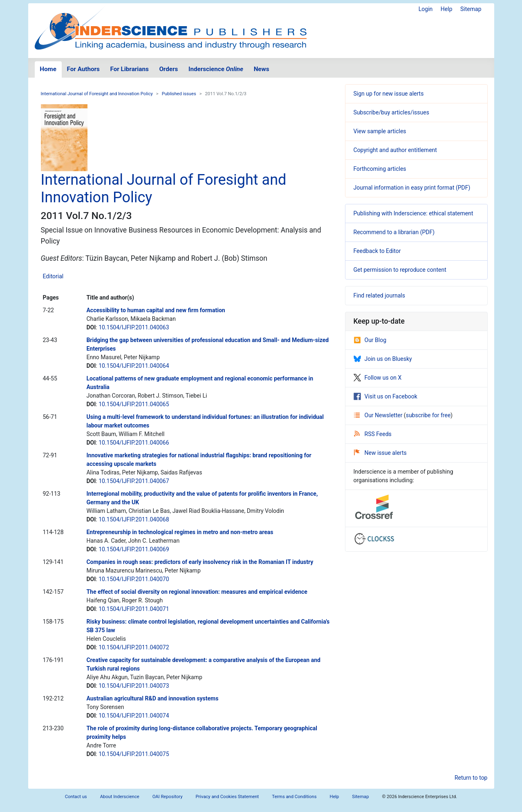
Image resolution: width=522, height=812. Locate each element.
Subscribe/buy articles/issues (391, 112)
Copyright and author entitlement (395, 150)
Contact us (76, 797)
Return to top (471, 778)
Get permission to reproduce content (400, 270)
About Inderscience (120, 797)
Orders (168, 69)
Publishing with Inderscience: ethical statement (413, 213)
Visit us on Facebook (385, 396)
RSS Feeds (373, 434)
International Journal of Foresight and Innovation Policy (97, 94)
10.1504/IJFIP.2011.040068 (134, 519)
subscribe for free (428, 415)
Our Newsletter (379, 415)
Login (426, 9)
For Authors (83, 69)
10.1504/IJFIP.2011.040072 (134, 647)
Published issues (179, 94)
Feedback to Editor (377, 251)
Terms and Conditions (294, 797)
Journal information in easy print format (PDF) (412, 188)
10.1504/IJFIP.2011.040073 (134, 686)
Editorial (53, 276)
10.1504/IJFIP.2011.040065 (134, 404)
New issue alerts (380, 453)
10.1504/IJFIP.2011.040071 (134, 609)
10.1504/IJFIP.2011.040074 (134, 716)
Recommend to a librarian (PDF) (394, 232)
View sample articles (380, 131)
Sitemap (471, 9)
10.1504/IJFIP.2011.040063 (134, 327)
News (262, 69)
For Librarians (129, 69)
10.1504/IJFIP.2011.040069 (134, 549)
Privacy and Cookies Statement (227, 797)
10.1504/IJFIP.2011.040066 (134, 443)
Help (447, 9)
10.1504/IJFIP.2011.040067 (134, 481)
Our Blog (370, 340)
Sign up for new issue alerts (389, 94)
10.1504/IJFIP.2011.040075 (134, 754)
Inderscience (216, 69)
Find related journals (379, 295)
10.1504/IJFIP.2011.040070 (134, 579)
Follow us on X (378, 378)
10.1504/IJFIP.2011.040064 (134, 366)
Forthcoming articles (380, 169)
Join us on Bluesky (383, 359)
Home (48, 69)
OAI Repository (168, 797)
